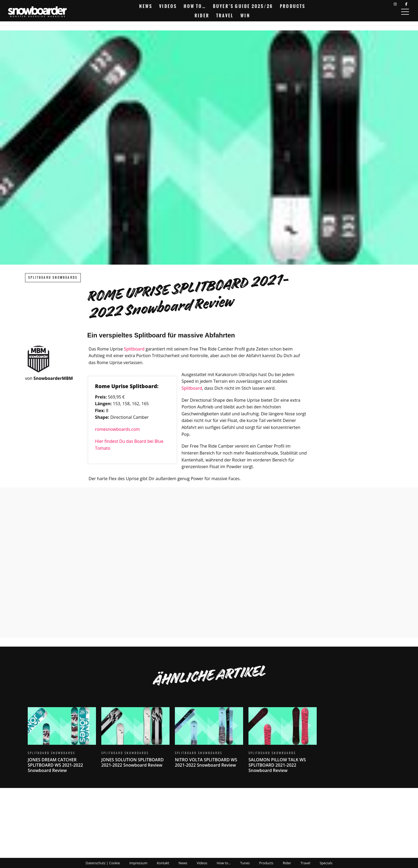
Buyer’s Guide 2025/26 (243, 6)
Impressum (138, 863)
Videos (168, 6)
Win (245, 15)
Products (293, 6)
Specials (326, 863)
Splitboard (134, 349)
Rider (202, 15)
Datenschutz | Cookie (103, 863)
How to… (195, 6)
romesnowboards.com (117, 429)
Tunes (245, 863)
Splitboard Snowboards (53, 278)
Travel (225, 15)
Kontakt (163, 863)
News (146, 6)
